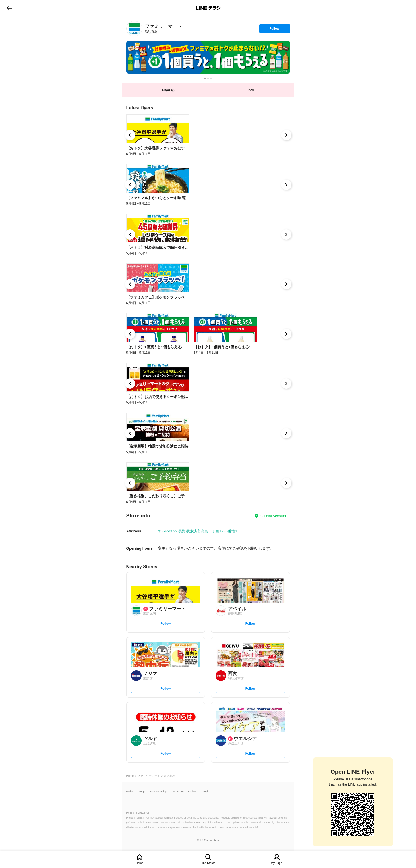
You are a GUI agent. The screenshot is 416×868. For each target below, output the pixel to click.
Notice (130, 792)
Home (139, 863)
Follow (274, 30)
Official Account (273, 516)
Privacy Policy (158, 792)
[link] (134, 29)
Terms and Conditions (185, 792)
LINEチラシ (209, 8)
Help (142, 792)
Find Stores (208, 863)
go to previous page (9, 8)
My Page (277, 863)
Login (206, 792)
